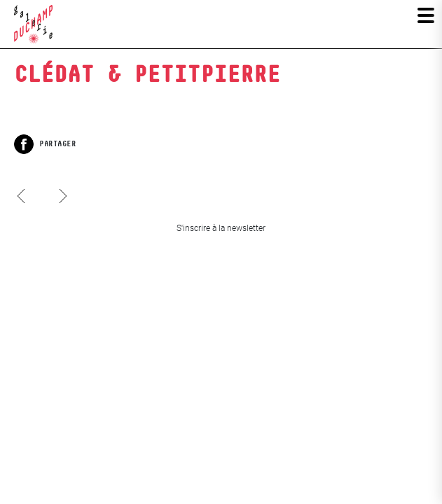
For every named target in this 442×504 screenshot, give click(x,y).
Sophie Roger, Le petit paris (63, 184)
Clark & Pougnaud (23, 209)
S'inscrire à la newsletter (221, 228)
